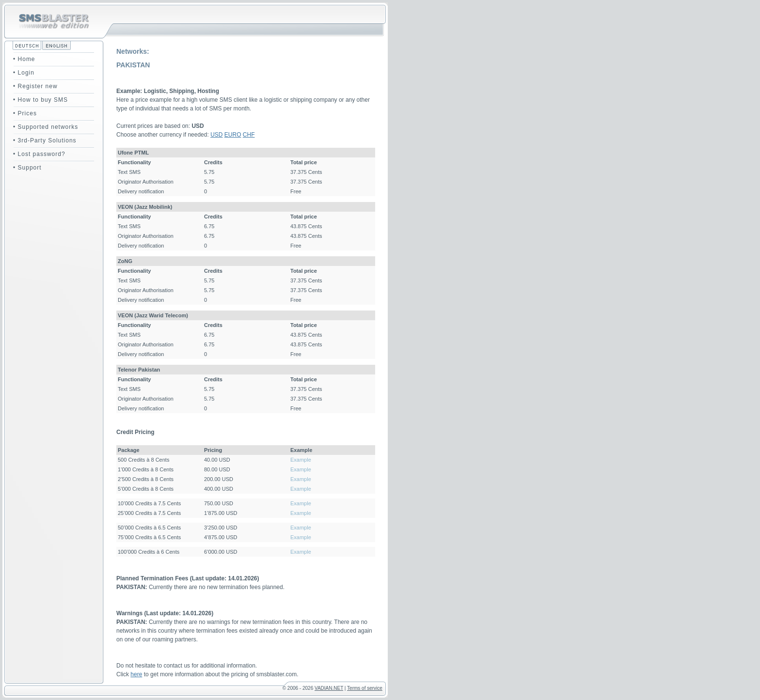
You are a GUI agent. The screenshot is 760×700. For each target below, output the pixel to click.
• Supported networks (46, 127)
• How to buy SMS (40, 100)
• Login (24, 73)
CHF (249, 135)
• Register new (35, 86)
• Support (27, 168)
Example (301, 460)
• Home (24, 59)
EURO (233, 135)
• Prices (25, 113)
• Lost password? (39, 154)
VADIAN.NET (329, 688)
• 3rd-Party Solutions (45, 140)
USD (216, 135)
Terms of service (365, 688)
